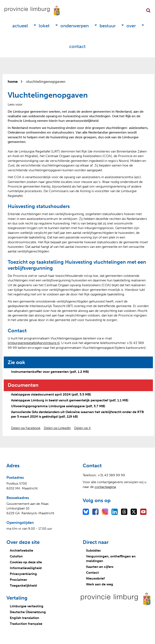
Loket (44, 26)
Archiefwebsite (21, 550)
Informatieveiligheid (26, 568)
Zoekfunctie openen (148, 10)
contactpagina (105, 487)
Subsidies (93, 550)
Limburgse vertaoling (27, 606)
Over (131, 26)
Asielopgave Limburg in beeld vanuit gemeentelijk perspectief (70, 400)
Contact (77, 46)
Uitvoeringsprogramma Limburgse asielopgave (58, 406)
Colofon (16, 556)
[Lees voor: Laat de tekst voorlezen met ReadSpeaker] (15, 104)
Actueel (20, 26)
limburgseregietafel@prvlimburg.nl (34, 343)
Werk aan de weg (100, 584)
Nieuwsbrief (95, 578)
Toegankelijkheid (23, 585)
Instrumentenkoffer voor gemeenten (50, 372)
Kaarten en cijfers (100, 567)
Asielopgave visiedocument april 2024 (51, 394)
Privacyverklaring (23, 574)
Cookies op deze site (26, 562)
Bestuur (108, 26)
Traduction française (26, 624)
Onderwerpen (75, 26)
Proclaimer (18, 580)
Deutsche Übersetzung (28, 612)
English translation (24, 618)
